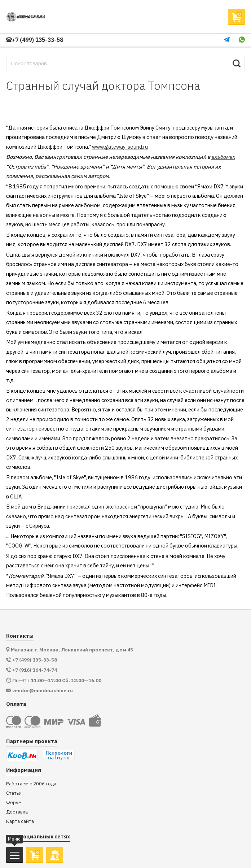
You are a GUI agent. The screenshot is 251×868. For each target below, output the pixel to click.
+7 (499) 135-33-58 (35, 40)
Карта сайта (20, 821)
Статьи (14, 793)
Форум (14, 802)
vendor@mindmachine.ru (43, 691)
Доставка (17, 812)
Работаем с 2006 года (31, 784)
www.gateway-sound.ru (120, 147)
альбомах (223, 157)
